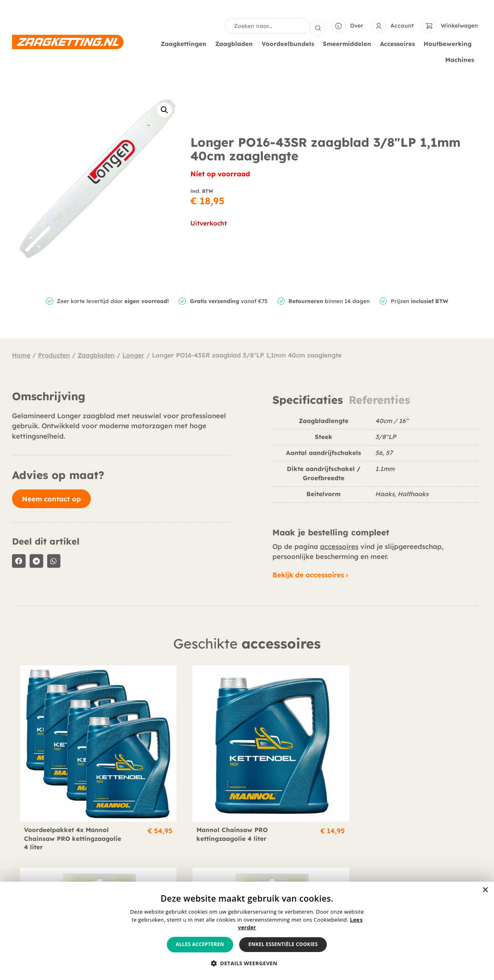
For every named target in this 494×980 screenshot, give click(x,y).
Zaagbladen (236, 43)
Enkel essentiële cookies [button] (283, 944)
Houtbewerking (450, 43)
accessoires (339, 546)
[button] (164, 109)
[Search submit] (318, 26)
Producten (54, 354)
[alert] (247, 931)
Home (21, 354)
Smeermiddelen (349, 43)
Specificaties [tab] (308, 399)
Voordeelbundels (290, 43)
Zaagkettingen (186, 43)
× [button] (485, 890)
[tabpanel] (375, 462)
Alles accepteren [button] (200, 944)
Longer (133, 354)
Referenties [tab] (379, 399)
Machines (462, 59)
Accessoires (399, 43)
